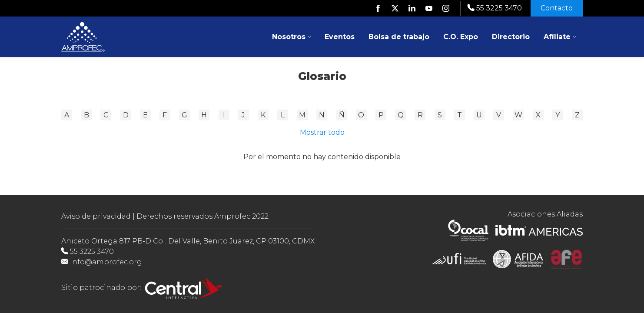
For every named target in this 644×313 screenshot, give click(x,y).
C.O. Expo (461, 37)
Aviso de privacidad (96, 216)
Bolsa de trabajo (399, 37)
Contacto (557, 8)
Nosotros (292, 37)
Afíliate (560, 37)
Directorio (511, 37)
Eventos (340, 37)
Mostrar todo (322, 132)
